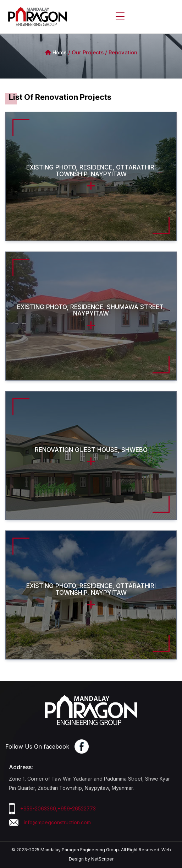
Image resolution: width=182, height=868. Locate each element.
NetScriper (102, 859)
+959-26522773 (77, 808)
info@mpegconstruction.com (57, 822)
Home (60, 52)
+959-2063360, (39, 808)
